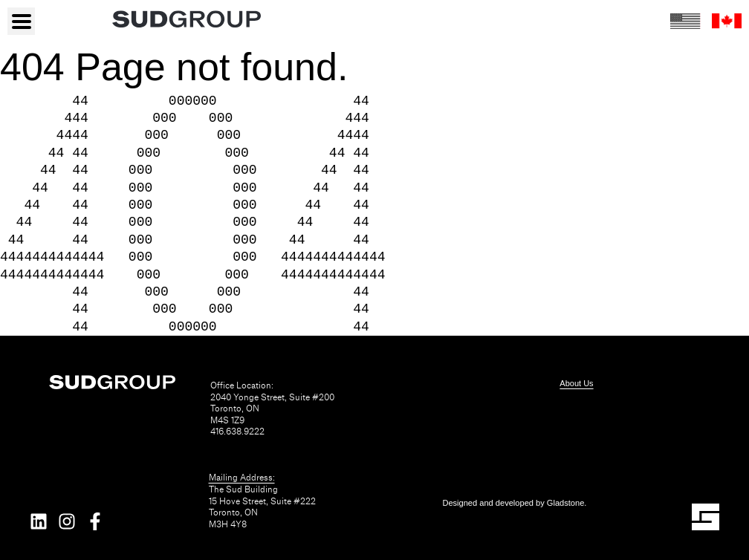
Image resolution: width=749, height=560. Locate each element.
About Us (576, 383)
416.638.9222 (237, 432)
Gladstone (566, 503)
